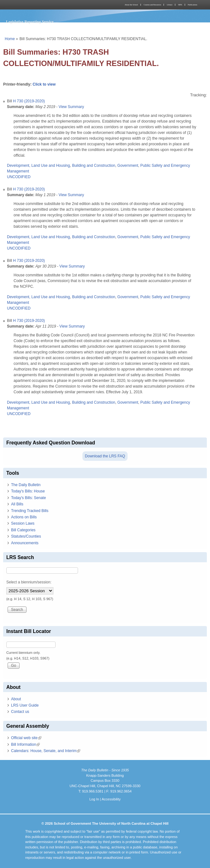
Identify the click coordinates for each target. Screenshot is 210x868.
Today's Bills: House (28, 491)
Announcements (25, 543)
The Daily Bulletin (26, 485)
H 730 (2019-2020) (29, 101)
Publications (193, 5)
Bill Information (25, 744)
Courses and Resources (153, 5)
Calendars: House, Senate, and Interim (46, 751)
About (16, 699)
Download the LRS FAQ (105, 456)
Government (128, 166)
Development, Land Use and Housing (38, 166)
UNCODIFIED (19, 177)
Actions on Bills (24, 517)
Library (170, 5)
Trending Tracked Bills (30, 511)
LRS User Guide (25, 705)
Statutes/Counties (26, 536)
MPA (180, 5)
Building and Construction (94, 166)
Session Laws (23, 523)
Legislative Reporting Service (30, 22)
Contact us (20, 712)
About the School (131, 5)
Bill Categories (23, 530)
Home (10, 39)
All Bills (17, 504)
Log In (94, 799)
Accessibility (111, 799)
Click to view (44, 84)
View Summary (71, 107)
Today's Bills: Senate (28, 498)
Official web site (26, 738)
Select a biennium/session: (29, 582)
